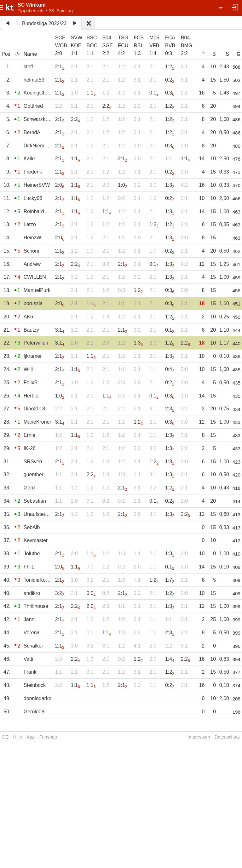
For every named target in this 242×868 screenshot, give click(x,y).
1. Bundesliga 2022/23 (41, 23)
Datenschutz (227, 737)
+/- (17, 54)
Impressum (199, 737)
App (31, 737)
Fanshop (48, 737)
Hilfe (18, 737)
